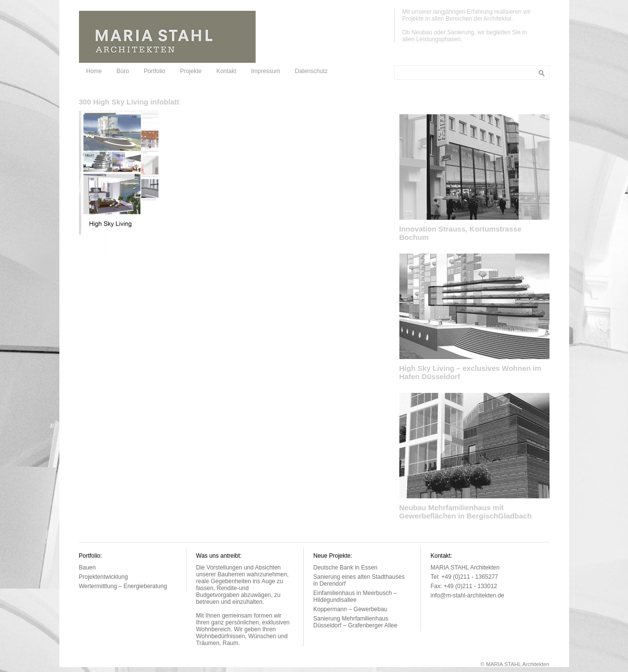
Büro (123, 71)
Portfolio (155, 71)
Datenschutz (311, 71)
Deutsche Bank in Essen (346, 568)
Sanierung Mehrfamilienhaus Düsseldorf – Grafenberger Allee (355, 622)
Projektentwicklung (104, 577)
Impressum (266, 71)
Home (94, 71)
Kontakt (226, 71)
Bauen (88, 568)
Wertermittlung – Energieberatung (123, 586)
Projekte (191, 71)
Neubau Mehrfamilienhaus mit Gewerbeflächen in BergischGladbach (466, 512)
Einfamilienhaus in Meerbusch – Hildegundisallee (355, 596)
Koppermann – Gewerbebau (351, 609)
